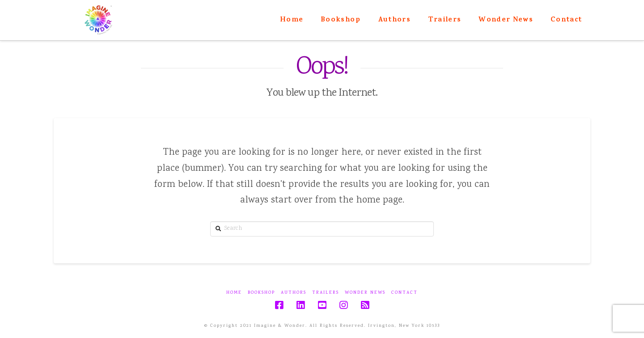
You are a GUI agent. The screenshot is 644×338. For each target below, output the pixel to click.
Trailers (326, 293)
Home (234, 293)
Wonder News (365, 293)
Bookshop (261, 293)
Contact (405, 293)
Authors (294, 293)
